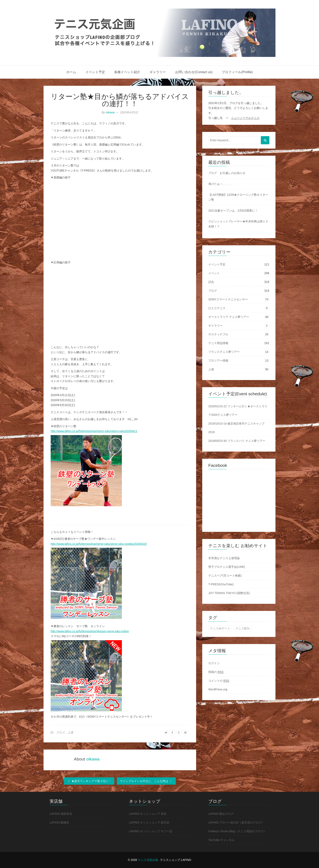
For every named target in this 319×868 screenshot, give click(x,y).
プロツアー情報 (218, 361)
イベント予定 (95, 72)
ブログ (60, 732)
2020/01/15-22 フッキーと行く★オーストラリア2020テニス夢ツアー (238, 411)
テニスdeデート (220, 628)
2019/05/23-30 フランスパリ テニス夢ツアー (237, 441)
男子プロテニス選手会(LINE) (227, 567)
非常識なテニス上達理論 (224, 558)
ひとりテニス (217, 308)
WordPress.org (218, 689)
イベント (214, 273)
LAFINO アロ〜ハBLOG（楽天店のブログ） (236, 822)
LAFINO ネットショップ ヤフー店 (151, 831)
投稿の (216, 672)
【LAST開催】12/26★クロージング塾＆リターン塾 (238, 197)
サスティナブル (218, 334)
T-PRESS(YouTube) (221, 584)
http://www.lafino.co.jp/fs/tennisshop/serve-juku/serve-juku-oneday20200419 (99, 544)
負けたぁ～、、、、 (221, 184)
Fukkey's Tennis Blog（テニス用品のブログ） (237, 831)
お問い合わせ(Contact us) (194, 72)
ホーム (71, 72)
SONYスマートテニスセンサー (228, 299)
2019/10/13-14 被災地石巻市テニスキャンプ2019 (236, 428)
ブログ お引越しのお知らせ (227, 173)
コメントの (219, 681)
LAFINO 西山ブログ (221, 814)
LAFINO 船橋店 (59, 822)
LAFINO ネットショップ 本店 (148, 814)
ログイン (214, 663)
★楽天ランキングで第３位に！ (89, 781)
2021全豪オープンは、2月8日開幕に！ (233, 211)
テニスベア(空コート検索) (225, 576)
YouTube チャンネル (221, 840)
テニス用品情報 (218, 343)
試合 (211, 282)
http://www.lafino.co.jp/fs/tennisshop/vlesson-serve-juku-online (90, 631)
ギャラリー (158, 72)
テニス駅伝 (243, 628)
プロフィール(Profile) (237, 72)
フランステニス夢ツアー (224, 352)
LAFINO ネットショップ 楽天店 (149, 822)
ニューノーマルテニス (245, 118)
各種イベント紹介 (127, 72)
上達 (70, 732)
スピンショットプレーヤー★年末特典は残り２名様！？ (238, 224)
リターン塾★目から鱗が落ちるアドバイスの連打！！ (120, 100)
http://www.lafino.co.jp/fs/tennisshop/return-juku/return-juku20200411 (94, 431)
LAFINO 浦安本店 (61, 814)
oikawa (110, 112)
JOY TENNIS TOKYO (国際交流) (229, 593)
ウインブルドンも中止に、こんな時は (146, 781)
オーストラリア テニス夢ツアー (229, 317)
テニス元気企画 (148, 860)
